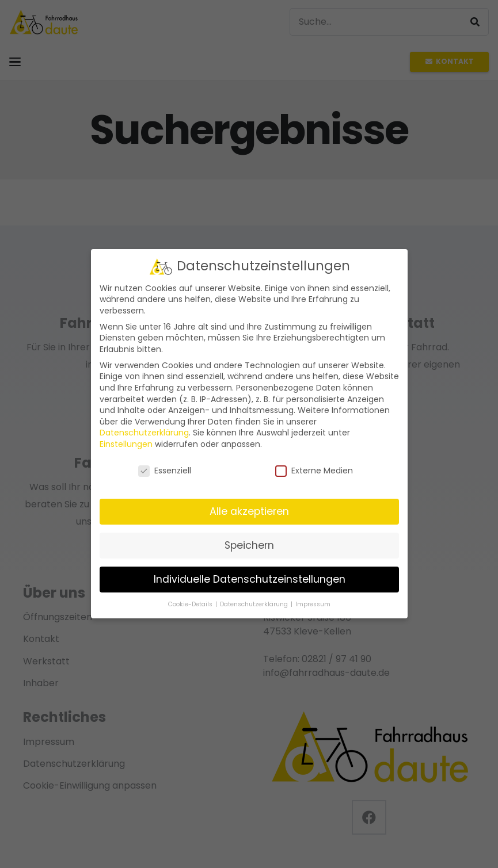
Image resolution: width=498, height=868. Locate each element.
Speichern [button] (249, 545)
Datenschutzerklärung (144, 433)
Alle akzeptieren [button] (249, 511)
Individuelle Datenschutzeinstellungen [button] (249, 579)
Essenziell (164, 471)
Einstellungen (126, 444)
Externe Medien (314, 471)
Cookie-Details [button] (191, 604)
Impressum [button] (313, 604)
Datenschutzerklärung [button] (255, 604)
